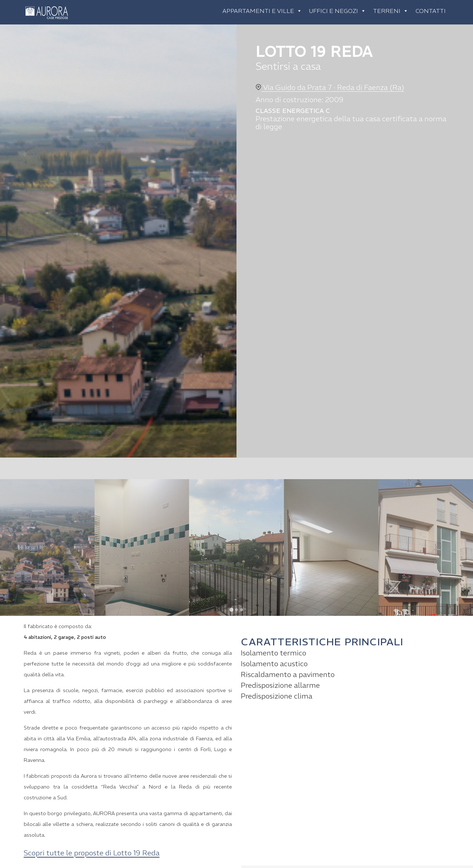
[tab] (231, 610)
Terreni (391, 11)
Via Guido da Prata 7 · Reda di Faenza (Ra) (330, 87)
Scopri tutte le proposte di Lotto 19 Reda (92, 853)
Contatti (431, 11)
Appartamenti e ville (262, 11)
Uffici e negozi (337, 11)
